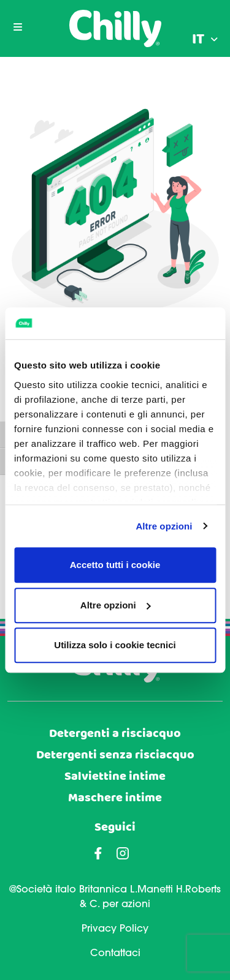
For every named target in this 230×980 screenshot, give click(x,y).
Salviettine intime (115, 776)
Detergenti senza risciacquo (115, 755)
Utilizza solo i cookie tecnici (115, 645)
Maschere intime (115, 798)
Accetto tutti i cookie (115, 565)
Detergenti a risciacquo (115, 734)
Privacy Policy (115, 929)
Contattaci (115, 954)
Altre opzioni (164, 526)
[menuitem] (205, 40)
